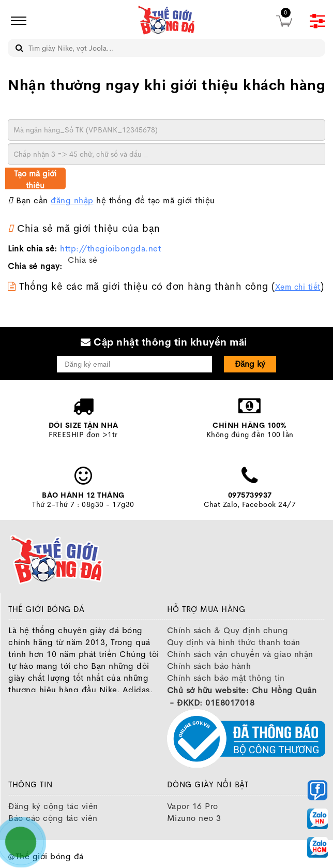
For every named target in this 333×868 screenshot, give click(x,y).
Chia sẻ (83, 260)
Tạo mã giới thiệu (35, 179)
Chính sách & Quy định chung (228, 630)
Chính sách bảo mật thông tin (226, 678)
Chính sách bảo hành (209, 666)
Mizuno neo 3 (194, 818)
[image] (166, 21)
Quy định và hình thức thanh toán (234, 642)
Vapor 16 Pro (193, 806)
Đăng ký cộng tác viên (53, 806)
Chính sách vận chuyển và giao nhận (240, 654)
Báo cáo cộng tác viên (53, 818)
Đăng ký (250, 364)
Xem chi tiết (298, 287)
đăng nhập (72, 200)
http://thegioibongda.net (110, 249)
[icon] (16, 21)
